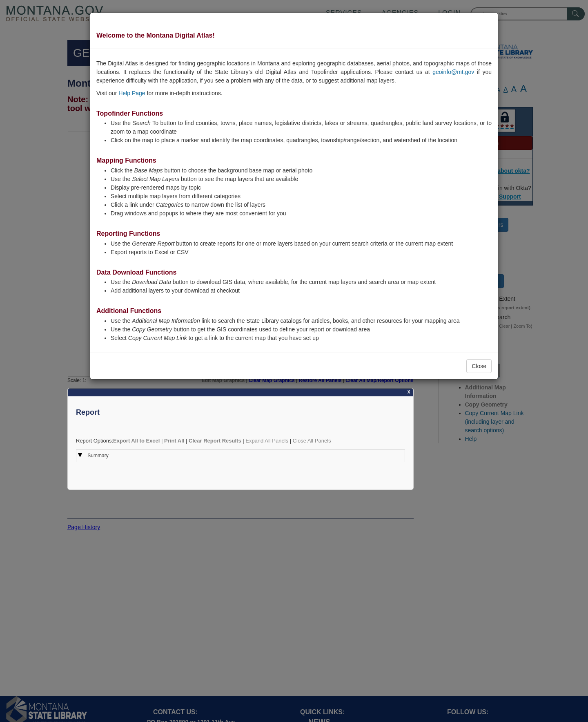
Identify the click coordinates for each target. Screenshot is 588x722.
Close (479, 366)
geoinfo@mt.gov (453, 72)
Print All (174, 441)
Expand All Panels (267, 441)
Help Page (132, 93)
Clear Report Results (215, 441)
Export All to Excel (136, 441)
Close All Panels (312, 441)
